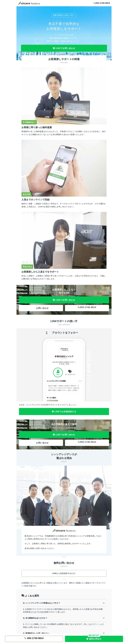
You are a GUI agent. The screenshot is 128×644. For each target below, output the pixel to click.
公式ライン (96, 624)
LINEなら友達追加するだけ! (64, 573)
